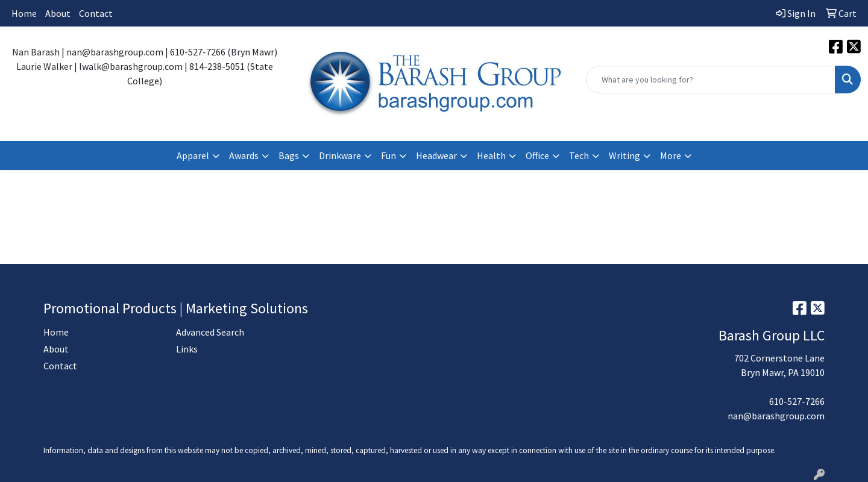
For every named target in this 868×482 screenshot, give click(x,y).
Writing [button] (624, 155)
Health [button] (491, 155)
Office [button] (537, 155)
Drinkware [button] (340, 155)
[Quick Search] (711, 80)
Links (187, 349)
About (58, 13)
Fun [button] (388, 155)
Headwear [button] (436, 155)
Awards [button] (244, 155)
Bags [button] (289, 155)
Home (24, 13)
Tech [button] (579, 155)
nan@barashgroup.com (776, 416)
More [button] (671, 155)
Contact (96, 13)
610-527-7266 (797, 401)
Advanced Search (210, 332)
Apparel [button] (193, 155)
